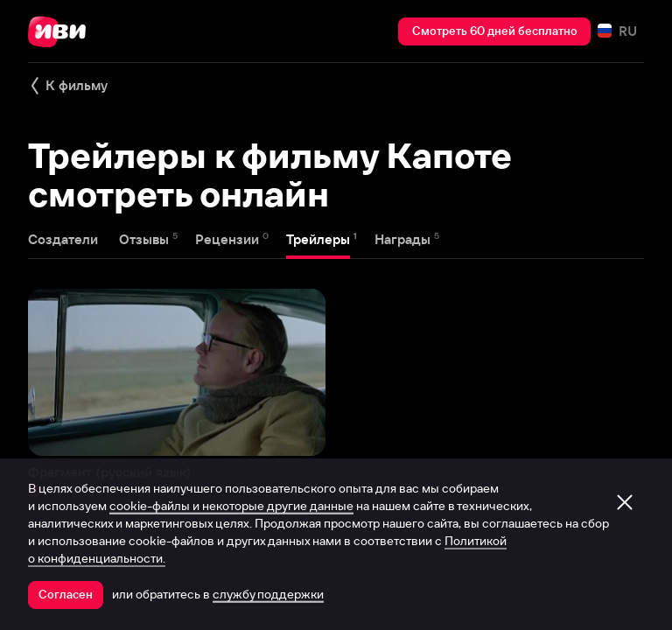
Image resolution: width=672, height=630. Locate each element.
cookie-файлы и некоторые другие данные (231, 506)
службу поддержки (268, 594)
